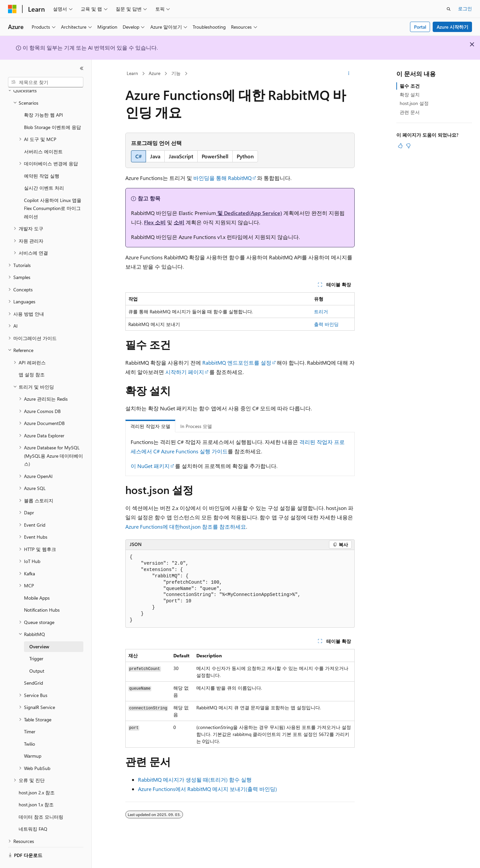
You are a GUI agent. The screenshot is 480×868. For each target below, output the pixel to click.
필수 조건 (410, 86)
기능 (176, 73)
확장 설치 (410, 94)
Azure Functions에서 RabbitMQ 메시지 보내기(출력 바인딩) (207, 789)
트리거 (321, 311)
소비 (179, 222)
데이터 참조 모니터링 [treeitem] (41, 798)
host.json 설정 (414, 103)
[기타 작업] (349, 74)
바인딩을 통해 (211, 178)
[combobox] (46, 82)
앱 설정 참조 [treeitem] (32, 356)
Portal (420, 27)
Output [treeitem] (37, 652)
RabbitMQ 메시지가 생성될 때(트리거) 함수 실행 (195, 779)
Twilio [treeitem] (29, 725)
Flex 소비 (155, 222)
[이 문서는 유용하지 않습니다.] (408, 146)
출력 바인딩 (326, 324)
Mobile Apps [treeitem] (37, 579)
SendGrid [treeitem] (33, 664)
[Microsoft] (12, 9)
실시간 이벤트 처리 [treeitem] (44, 169)
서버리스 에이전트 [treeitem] (43, 133)
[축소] (82, 68)
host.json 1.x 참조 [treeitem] (36, 786)
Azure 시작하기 (452, 27)
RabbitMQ (240, 178)
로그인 (465, 8)
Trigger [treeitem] (36, 640)
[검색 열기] (449, 9)
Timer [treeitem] (30, 713)
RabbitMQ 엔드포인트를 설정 (237, 362)
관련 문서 (410, 112)
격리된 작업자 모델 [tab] (150, 426)
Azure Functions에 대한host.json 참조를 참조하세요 (186, 526)
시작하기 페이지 (185, 372)
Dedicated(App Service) (253, 213)
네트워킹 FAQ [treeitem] (33, 810)
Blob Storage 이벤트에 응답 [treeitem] (52, 109)
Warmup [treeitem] (33, 737)
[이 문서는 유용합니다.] (400, 146)
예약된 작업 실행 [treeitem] (42, 157)
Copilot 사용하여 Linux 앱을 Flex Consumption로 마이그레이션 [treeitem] (53, 190)
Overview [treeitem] (39, 628)
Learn (132, 73)
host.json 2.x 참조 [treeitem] (37, 774)
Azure (154, 73)
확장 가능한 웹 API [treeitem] (43, 96)
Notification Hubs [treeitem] (42, 591)
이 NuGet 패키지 (150, 466)
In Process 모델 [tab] (196, 426)
